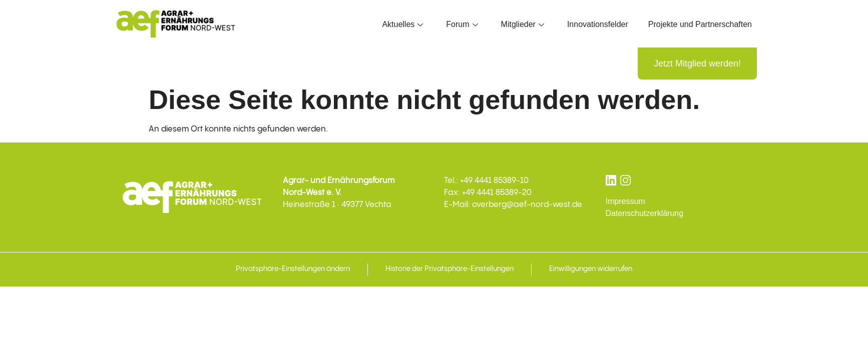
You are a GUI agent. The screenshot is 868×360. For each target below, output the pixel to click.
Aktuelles (402, 24)
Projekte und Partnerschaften (700, 24)
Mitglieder (523, 24)
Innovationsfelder (598, 24)
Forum (462, 24)
